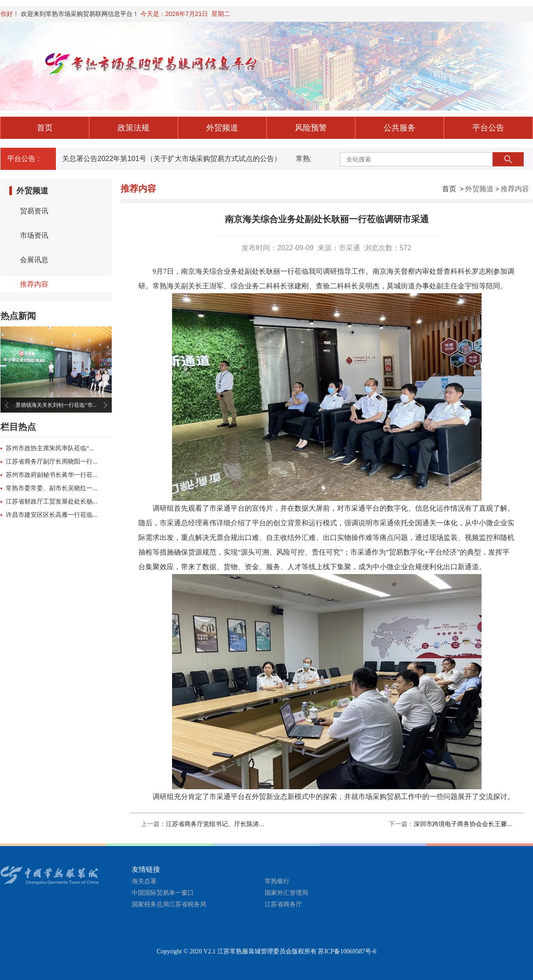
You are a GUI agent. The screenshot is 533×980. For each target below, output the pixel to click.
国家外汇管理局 (286, 893)
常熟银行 (277, 881)
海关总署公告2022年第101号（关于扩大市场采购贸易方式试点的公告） (169, 159)
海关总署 (144, 881)
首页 (45, 128)
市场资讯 (34, 235)
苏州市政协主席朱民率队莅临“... (50, 448)
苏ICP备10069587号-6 (347, 951)
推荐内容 (515, 189)
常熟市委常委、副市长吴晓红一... (52, 488)
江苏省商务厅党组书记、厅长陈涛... (215, 824)
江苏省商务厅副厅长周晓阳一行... (52, 462)
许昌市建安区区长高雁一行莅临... (52, 515)
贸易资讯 (34, 211)
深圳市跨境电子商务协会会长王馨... (463, 824)
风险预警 (311, 128)
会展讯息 (34, 260)
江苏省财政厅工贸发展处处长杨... (52, 502)
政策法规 (133, 128)
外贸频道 (222, 128)
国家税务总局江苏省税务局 (169, 904)
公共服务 (400, 128)
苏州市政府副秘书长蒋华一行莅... (52, 475)
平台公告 (488, 128)
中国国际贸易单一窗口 (163, 893)
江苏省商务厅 (283, 904)
